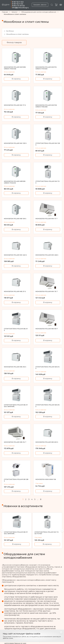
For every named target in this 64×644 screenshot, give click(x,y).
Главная (5, 12)
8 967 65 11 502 (18, 2)
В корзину (16, 79)
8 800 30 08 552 (18, 6)
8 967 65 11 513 (18, 4)
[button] (2, 531)
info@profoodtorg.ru (20, 8)
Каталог (15, 12)
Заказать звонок (40, 5)
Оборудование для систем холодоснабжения (39, 12)
